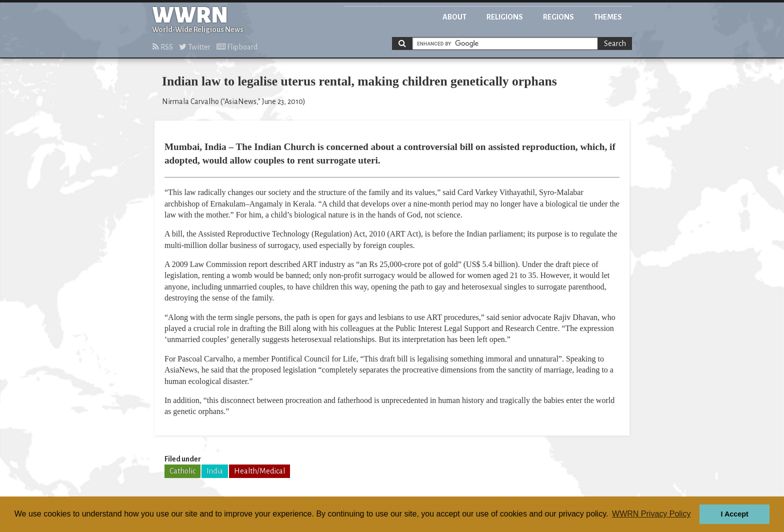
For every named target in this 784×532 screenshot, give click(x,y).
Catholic (182, 471)
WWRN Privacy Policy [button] (651, 514)
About (454, 17)
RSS (163, 47)
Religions (505, 17)
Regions (558, 17)
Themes (608, 17)
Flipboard (237, 47)
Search (615, 43)
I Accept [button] (734, 514)
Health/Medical (259, 471)
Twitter (195, 47)
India (215, 471)
